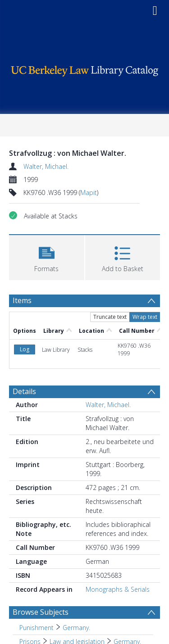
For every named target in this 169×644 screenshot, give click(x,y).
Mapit (89, 193)
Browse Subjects (41, 612)
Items (22, 300)
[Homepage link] (85, 69)
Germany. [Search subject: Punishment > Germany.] (76, 628)
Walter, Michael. (46, 166)
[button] (47, 256)
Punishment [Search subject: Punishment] (37, 628)
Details (24, 391)
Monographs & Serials (118, 589)
